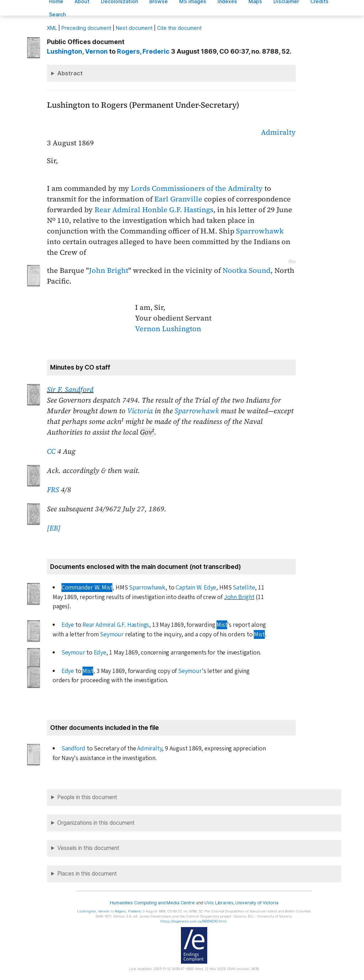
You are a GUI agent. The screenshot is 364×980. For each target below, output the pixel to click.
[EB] (54, 528)
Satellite (244, 588)
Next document (134, 28)
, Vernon (77, 51)
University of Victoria (257, 903)
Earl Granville (178, 199)
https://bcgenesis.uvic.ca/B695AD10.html (193, 921)
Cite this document (179, 28)
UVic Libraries (219, 903)
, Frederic (143, 51)
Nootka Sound (247, 270)
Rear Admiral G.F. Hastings (116, 625)
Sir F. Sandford (70, 389)
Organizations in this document (96, 823)
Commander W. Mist (87, 588)
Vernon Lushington (168, 329)
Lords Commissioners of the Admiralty (197, 188)
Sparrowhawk (260, 231)
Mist (222, 625)
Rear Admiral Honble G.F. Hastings (154, 210)
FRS (53, 490)
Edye (68, 625)
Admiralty (278, 132)
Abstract (70, 73)
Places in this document (87, 874)
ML (52, 28)
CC (51, 451)
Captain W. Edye (196, 588)
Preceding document (86, 28)
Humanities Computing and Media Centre (152, 903)
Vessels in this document (88, 848)
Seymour (112, 634)
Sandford (73, 749)
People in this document (87, 797)
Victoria (140, 411)
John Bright (109, 270)
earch (58, 14)
